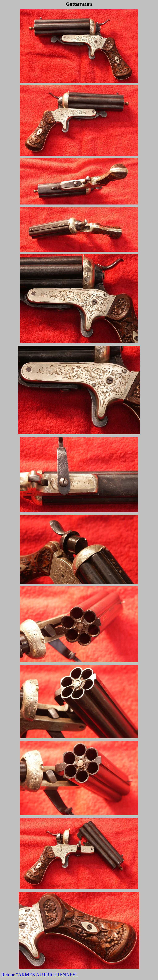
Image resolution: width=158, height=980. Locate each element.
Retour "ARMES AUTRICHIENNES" (39, 975)
